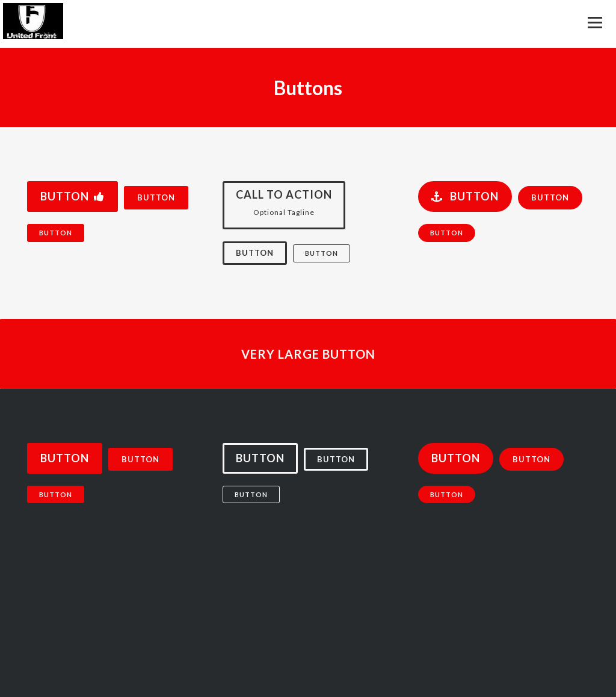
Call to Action (284, 206)
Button (72, 196)
